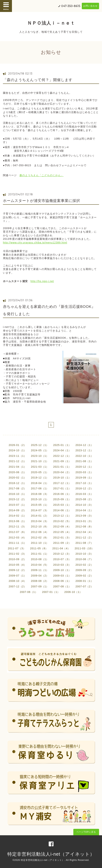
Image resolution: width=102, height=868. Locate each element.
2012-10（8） (40, 527)
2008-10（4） (18, 581)
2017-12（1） (62, 483)
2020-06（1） (18, 472)
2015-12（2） (18, 499)
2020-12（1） (84, 467)
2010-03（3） (62, 565)
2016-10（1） (18, 494)
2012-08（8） (84, 527)
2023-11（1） (18, 456)
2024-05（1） (40, 450)
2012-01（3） (62, 538)
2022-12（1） (62, 456)
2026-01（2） (18, 445)
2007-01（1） (51, 592)
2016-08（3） (40, 494)
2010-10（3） (84, 554)
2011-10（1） (40, 543)
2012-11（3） (18, 527)
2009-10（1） (62, 570)
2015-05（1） (40, 505)
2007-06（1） (29, 592)
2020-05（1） (40, 472)
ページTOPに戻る (86, 832)
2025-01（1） (62, 445)
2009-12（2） (18, 570)
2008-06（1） (62, 581)
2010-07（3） (62, 559)
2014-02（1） (18, 516)
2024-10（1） (18, 450)
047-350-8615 (71, 6)
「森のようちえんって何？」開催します (38, 80)
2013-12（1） (62, 516)
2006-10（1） (73, 592)
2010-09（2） (18, 559)
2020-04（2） (62, 472)
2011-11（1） (18, 543)
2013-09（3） (84, 516)
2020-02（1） (18, 478)
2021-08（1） (84, 461)
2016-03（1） (84, 494)
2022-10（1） (84, 456)
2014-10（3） (84, 505)
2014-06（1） (62, 510)
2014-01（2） (40, 516)
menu (6, 6)
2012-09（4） (62, 527)
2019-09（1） (84, 478)
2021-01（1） (62, 467)
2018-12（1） (18, 483)
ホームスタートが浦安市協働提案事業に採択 (42, 201)
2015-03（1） (62, 505)
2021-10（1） (40, 461)
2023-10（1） (40, 456)
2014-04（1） (84, 510)
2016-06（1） (62, 494)
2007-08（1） (62, 586)
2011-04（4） (61, 548)
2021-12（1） (18, 461)
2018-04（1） (40, 483)
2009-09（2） (84, 570)
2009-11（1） (40, 570)
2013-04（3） (40, 521)
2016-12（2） (84, 488)
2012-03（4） (18, 538)
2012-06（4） (40, 532)
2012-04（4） (84, 532)
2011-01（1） (40, 554)
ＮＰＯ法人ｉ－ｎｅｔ (51, 23)
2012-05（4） (62, 532)
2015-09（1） (62, 499)
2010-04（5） (40, 565)
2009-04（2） (40, 576)
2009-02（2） (84, 576)
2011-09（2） (62, 543)
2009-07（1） (18, 576)
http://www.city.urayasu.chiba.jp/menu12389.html (35, 243)
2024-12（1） (84, 445)
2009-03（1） (62, 576)
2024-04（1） (62, 450)
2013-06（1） (18, 521)
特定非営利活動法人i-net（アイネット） (51, 854)
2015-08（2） (84, 499)
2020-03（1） (84, 472)
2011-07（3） (17, 548)
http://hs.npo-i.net (42, 281)
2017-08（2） (18, 488)
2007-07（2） (84, 586)
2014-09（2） (18, 510)
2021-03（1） (40, 467)
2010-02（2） (84, 565)
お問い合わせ (90, 6)
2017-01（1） (62, 488)
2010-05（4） (18, 565)
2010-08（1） (40, 559)
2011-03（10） (84, 548)
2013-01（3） (84, 521)
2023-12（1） (84, 450)
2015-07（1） (18, 505)
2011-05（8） (39, 548)
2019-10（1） (62, 478)
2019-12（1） (40, 478)
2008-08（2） (40, 581)
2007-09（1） (40, 586)
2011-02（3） (18, 554)
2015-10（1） (40, 499)
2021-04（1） (18, 467)
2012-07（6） (18, 532)
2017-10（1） (84, 483)
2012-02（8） (40, 538)
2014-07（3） (40, 510)
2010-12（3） (62, 554)
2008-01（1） (84, 581)
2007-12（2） (18, 586)
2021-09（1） (62, 461)
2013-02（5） (62, 521)
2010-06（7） (84, 559)
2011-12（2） (84, 538)
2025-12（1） (40, 445)
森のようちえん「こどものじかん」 (42, 175)
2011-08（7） (84, 543)
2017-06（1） (40, 488)
